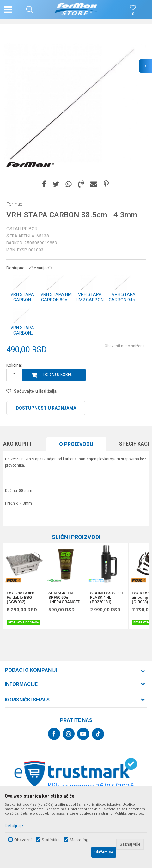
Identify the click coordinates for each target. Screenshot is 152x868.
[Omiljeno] (133, 14)
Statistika (51, 840)
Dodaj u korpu (58, 375)
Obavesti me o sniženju (125, 346)
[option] (76, 103)
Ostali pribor (22, 229)
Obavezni (23, 840)
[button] (30, 9)
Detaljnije (14, 826)
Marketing (79, 840)
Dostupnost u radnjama (46, 408)
